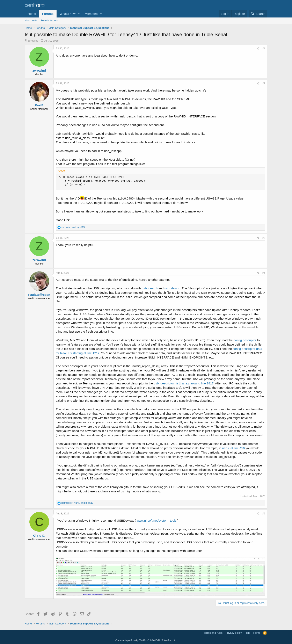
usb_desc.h (150, 288)
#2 (264, 84)
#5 (264, 514)
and (73, 227)
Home (32, 14)
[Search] (258, 14)
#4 (264, 273)
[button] (79, 14)
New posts (31, 20)
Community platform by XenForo (146, 640)
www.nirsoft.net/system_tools (157, 520)
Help (248, 633)
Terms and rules (213, 633)
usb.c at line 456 (233, 448)
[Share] (258, 49)
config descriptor (245, 340)
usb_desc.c (172, 288)
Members (91, 14)
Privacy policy (234, 633)
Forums (48, 14)
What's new (68, 14)
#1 (264, 49)
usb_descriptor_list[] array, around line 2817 (184, 383)
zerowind (33, 41)
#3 (264, 238)
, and (77, 503)
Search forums (49, 20)
